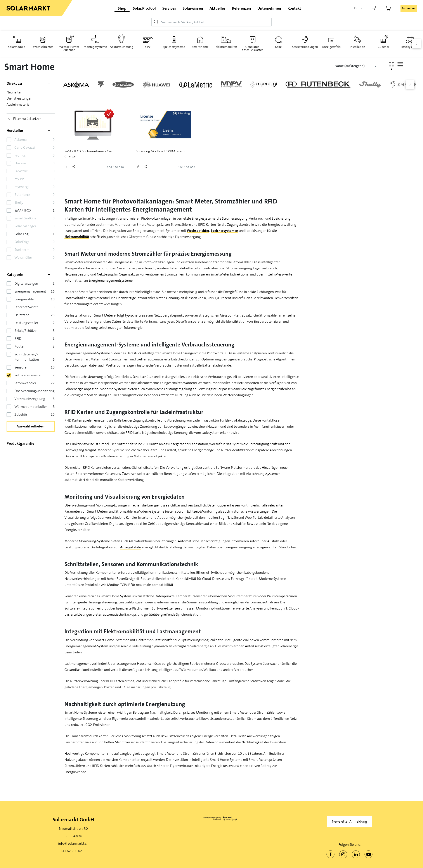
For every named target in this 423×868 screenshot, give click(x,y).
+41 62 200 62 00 (73, 851)
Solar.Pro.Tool (144, 8)
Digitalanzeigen (26, 283)
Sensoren (21, 367)
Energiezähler (25, 299)
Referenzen (241, 8)
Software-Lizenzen (28, 375)
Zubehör (21, 414)
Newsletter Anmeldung (349, 821)
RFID (18, 338)
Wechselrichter (198, 231)
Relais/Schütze (25, 331)
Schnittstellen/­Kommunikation (27, 357)
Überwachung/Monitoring (35, 391)
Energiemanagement (30, 291)
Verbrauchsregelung (30, 399)
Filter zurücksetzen (27, 119)
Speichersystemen (224, 231)
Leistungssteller (26, 323)
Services (169, 8)
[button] (392, 65)
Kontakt (294, 8)
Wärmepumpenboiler (31, 407)
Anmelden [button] (409, 8)
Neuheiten (14, 92)
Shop (122, 8)
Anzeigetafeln (131, 547)
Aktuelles (218, 8)
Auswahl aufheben (31, 426)
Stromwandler (25, 383)
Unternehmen (269, 8)
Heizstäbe (22, 315)
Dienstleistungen (19, 98)
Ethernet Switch (26, 307)
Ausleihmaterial (18, 104)
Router (20, 346)
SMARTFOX (23, 210)
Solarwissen (193, 8)
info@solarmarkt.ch (73, 843)
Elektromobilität (77, 237)
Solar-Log (22, 234)
